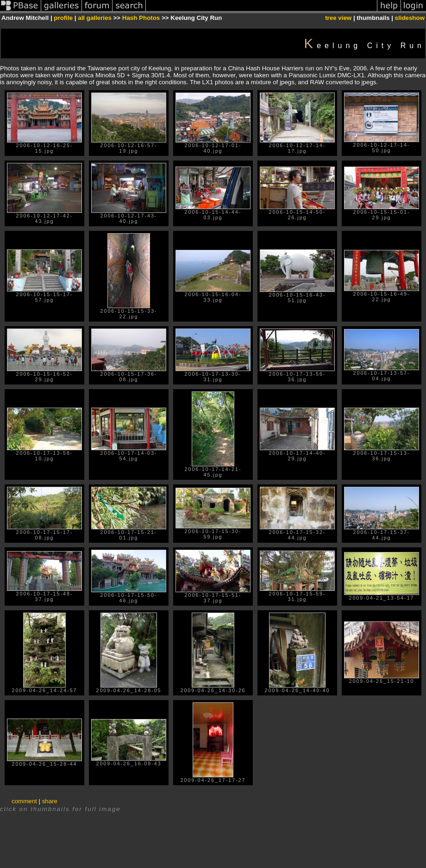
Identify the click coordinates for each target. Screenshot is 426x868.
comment (24, 801)
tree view (338, 18)
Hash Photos (141, 18)
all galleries (95, 18)
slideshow (410, 18)
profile (63, 18)
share (50, 801)
